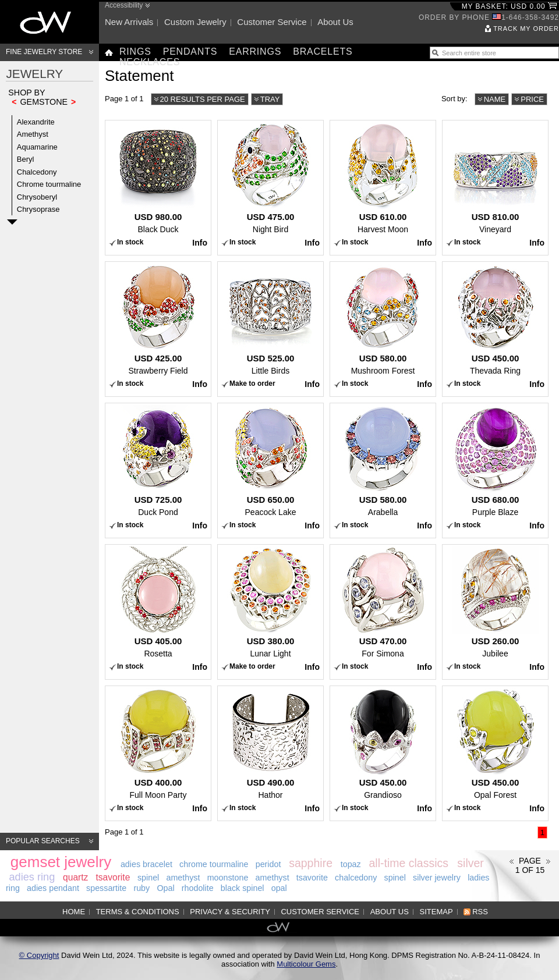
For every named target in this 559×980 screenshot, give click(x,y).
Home (74, 912)
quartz (75, 877)
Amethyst (33, 134)
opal (279, 888)
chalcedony (356, 878)
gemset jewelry (61, 862)
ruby (141, 888)
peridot (268, 864)
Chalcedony (37, 172)
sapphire (311, 863)
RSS (480, 912)
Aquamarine (37, 147)
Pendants (190, 52)
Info (200, 243)
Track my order (526, 29)
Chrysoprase (38, 209)
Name (495, 99)
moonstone (228, 878)
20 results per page (203, 99)
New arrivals (129, 22)
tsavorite (113, 877)
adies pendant (53, 888)
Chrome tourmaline (49, 184)
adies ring (32, 877)
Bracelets (323, 52)
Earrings (255, 52)
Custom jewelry (195, 22)
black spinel (243, 888)
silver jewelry (437, 878)
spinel (148, 878)
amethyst (183, 878)
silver (470, 863)
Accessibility (124, 5)
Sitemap (436, 912)
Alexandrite (36, 122)
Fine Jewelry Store (44, 52)
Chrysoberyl (37, 197)
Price (532, 99)
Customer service (272, 22)
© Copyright (39, 955)
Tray (270, 99)
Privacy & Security (230, 912)
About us (335, 22)
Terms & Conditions (138, 912)
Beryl (26, 159)
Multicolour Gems (306, 964)
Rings (135, 52)
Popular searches (43, 841)
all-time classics (408, 863)
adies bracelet (146, 864)
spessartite (106, 888)
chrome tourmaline (214, 864)
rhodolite (198, 888)
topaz (351, 864)
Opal (165, 888)
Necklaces (150, 62)
